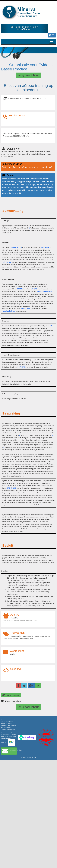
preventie (22, 367)
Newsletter (10, 751)
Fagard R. (14, 618)
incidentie (12, 488)
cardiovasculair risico (30, 636)
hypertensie (8, 638)
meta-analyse (16, 247)
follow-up (7, 262)
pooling (20, 289)
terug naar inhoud (28, 75)
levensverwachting (27, 638)
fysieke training (45, 636)
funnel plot (25, 308)
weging (34, 289)
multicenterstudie (45, 291)
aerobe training (16, 636)
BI (51, 326)
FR (52, 35)
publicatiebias (9, 311)
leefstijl (16, 638)
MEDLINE (45, 247)
